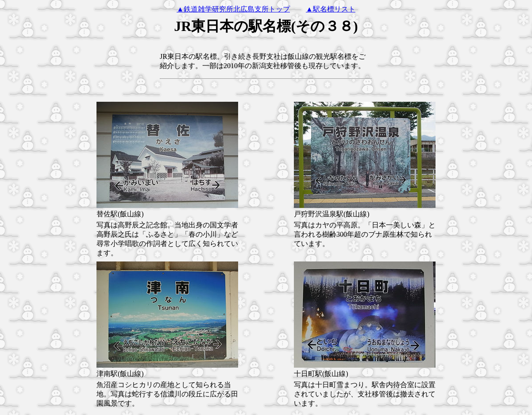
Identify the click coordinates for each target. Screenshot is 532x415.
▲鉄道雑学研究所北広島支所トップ (233, 9)
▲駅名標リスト (331, 9)
